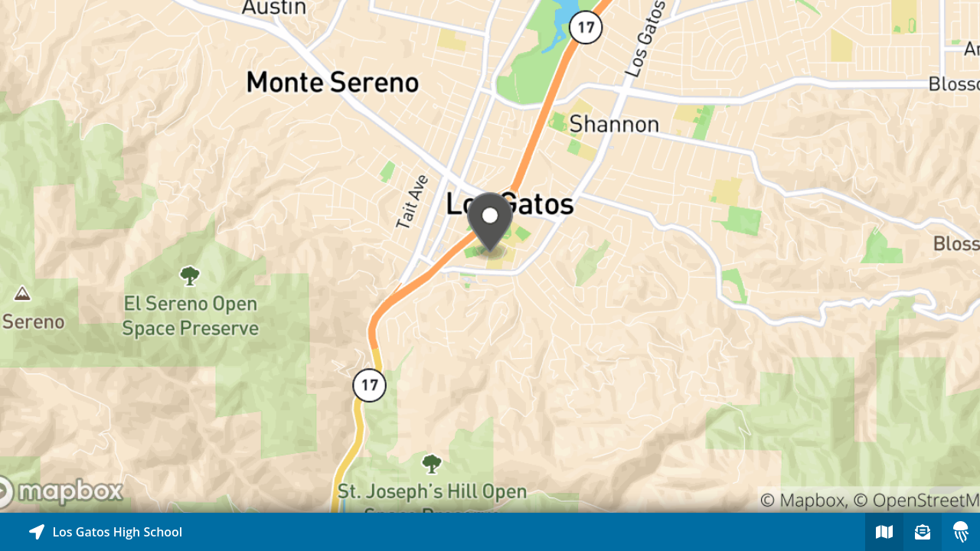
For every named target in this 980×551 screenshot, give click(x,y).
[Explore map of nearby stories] (490, 256)
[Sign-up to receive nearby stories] (923, 532)
